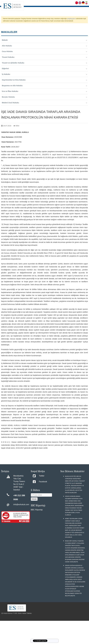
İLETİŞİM (84, 14)
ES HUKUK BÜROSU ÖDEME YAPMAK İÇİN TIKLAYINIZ (21, 515)
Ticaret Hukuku (44, 57)
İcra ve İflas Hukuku (44, 91)
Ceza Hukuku (44, 51)
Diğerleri (44, 69)
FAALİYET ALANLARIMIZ (58, 9)
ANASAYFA (35, 9)
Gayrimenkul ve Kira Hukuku (44, 80)
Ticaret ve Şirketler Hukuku (44, 63)
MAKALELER (83, 9)
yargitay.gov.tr (72, 19)
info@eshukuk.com (21, 504)
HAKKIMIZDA (44, 9)
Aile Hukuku (44, 46)
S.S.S (69, 9)
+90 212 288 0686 (19, 497)
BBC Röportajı (37, 510)
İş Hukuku (44, 74)
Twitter (42, 476)
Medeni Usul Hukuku (44, 103)
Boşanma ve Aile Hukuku (44, 86)
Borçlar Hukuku (44, 97)
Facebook (43, 482)
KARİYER (75, 9)
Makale (44, 40)
